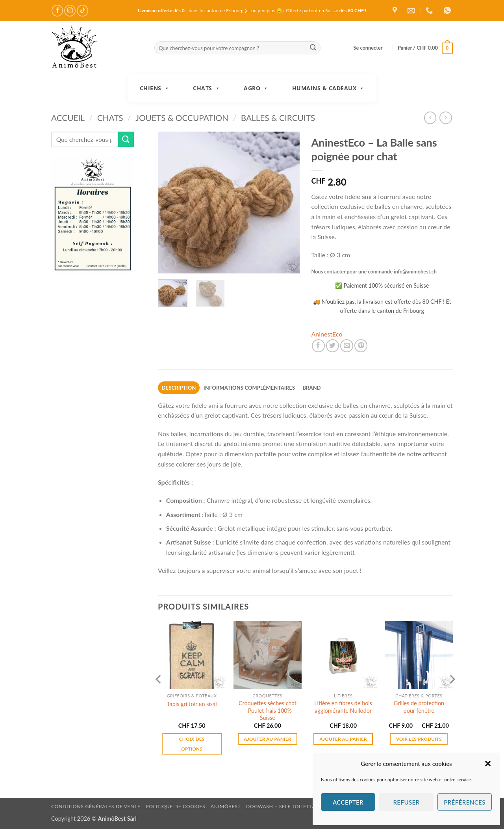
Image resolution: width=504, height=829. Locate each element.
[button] (488, 764)
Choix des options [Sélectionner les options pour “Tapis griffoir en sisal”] (192, 744)
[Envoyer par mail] (347, 346)
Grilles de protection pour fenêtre (419, 707)
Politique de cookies (175, 806)
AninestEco (327, 334)
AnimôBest (226, 806)
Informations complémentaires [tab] (249, 388)
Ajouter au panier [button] (267, 739)
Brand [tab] (311, 388)
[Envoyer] (313, 48)
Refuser (406, 802)
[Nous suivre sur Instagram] (70, 10)
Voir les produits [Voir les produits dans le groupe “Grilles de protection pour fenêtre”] (419, 739)
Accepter (348, 802)
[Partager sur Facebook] (318, 346)
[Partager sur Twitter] (333, 346)
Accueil (68, 118)
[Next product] (430, 118)
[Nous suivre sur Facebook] (57, 10)
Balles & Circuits (278, 118)
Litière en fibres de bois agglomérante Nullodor (343, 707)
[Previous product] (446, 118)
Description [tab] (179, 388)
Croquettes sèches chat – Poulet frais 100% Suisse (268, 710)
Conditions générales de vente (96, 806)
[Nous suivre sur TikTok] (82, 10)
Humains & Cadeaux (328, 88)
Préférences (465, 802)
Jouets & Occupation (182, 118)
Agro (256, 88)
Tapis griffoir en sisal (192, 704)
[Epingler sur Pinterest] (361, 346)
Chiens (155, 88)
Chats (207, 88)
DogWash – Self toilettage (284, 806)
